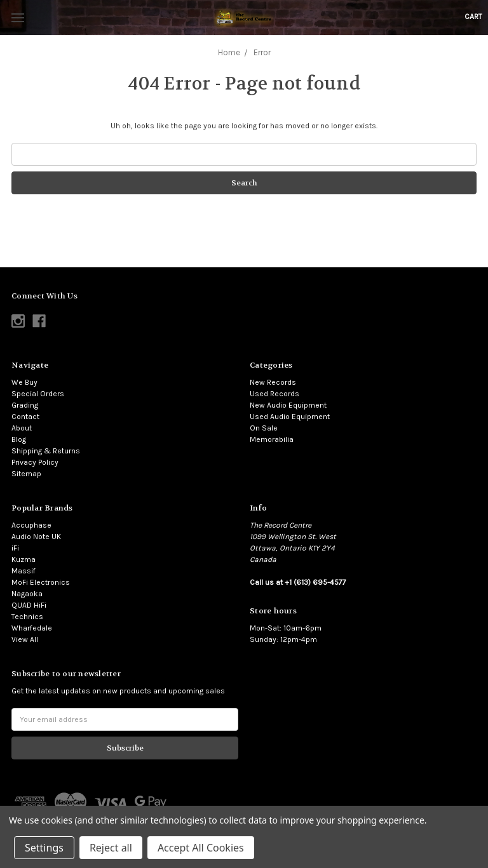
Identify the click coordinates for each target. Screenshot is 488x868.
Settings (44, 848)
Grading (25, 405)
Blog (19, 439)
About (22, 428)
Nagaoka (27, 594)
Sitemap (26, 474)
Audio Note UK (36, 537)
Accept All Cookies (201, 848)
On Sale (264, 428)
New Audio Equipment (288, 405)
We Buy (24, 382)
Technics (27, 617)
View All (25, 639)
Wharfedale (32, 628)
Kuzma (24, 559)
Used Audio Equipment (290, 417)
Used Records (274, 394)
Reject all (111, 848)
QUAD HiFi (29, 605)
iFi (15, 548)
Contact (25, 417)
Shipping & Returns (46, 451)
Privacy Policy (35, 462)
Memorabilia (272, 439)
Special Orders (38, 394)
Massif (24, 571)
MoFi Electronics (41, 582)
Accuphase (31, 525)
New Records (273, 382)
